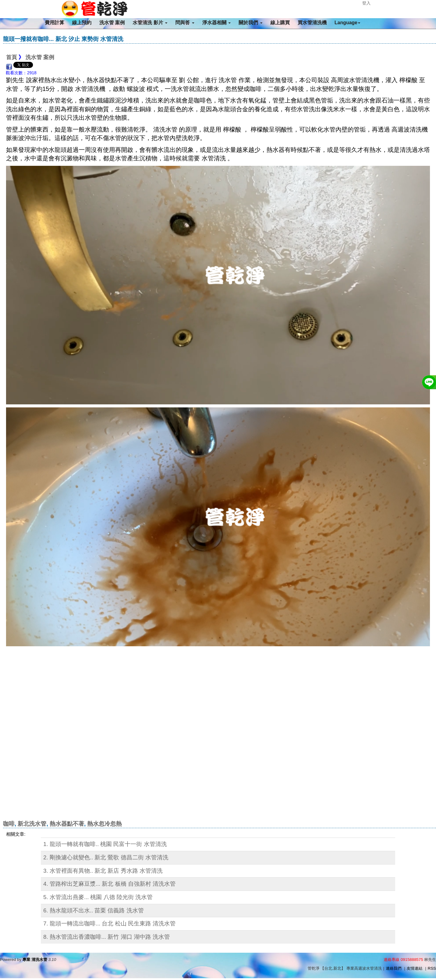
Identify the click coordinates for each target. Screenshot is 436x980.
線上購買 (280, 23)
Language (348, 23)
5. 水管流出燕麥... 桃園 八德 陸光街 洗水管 (98, 897)
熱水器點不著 (67, 824)
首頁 (12, 57)
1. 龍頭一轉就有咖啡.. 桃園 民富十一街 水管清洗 (105, 844)
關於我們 (250, 23)
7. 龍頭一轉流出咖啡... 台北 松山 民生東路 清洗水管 (109, 923)
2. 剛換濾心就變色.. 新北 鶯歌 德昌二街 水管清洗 (106, 857)
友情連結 (415, 968)
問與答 (185, 23)
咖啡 (9, 824)
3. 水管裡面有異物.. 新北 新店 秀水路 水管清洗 (103, 871)
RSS (432, 968)
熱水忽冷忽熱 (104, 824)
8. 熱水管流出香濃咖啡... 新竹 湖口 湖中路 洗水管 (107, 937)
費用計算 (54, 23)
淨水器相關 (216, 23)
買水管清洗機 (312, 23)
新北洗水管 (32, 824)
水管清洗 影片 (150, 23)
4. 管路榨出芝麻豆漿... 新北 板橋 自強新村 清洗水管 (109, 884)
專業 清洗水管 (35, 960)
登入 (366, 3)
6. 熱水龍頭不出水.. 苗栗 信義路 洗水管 (94, 910)
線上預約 (82, 23)
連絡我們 (394, 968)
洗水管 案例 (112, 23)
